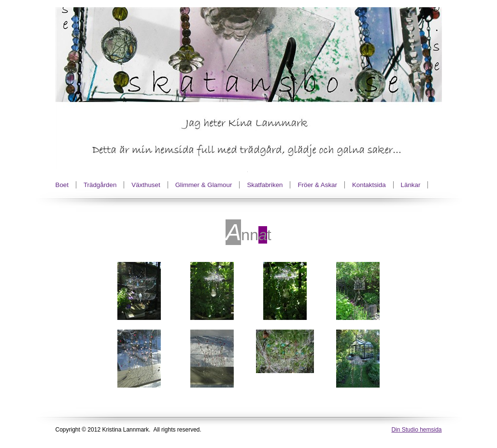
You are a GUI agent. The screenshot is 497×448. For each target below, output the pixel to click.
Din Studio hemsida (416, 430)
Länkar (411, 185)
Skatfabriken (265, 185)
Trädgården (100, 185)
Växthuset (146, 185)
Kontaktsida (369, 185)
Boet (62, 185)
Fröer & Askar (317, 185)
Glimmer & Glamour (204, 185)
